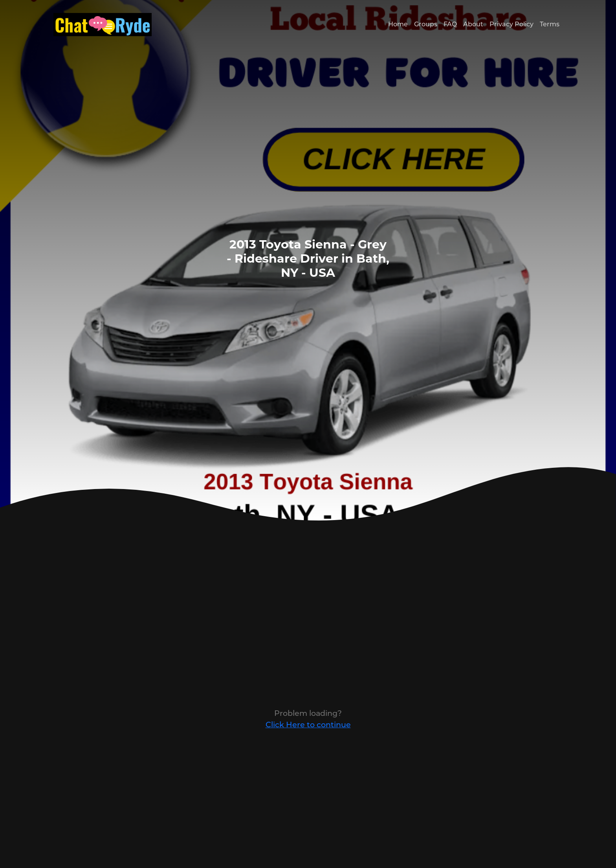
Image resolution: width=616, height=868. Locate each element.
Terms (550, 24)
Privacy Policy (511, 24)
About (473, 24)
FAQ (450, 24)
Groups (426, 24)
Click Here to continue (308, 725)
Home (398, 24)
